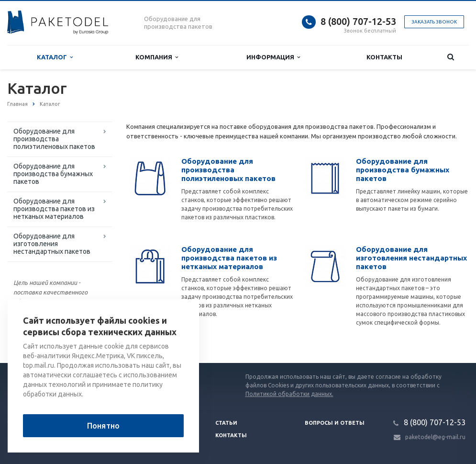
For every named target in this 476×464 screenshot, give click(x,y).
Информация (273, 57)
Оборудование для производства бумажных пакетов (53, 174)
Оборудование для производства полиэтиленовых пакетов (54, 139)
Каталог (55, 57)
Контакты (384, 57)
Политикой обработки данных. (289, 394)
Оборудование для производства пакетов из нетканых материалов (54, 209)
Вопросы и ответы (335, 423)
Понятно (103, 426)
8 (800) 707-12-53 (358, 21)
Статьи (226, 423)
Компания (157, 57)
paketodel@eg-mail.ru (435, 437)
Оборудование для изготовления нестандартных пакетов (52, 244)
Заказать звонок (434, 22)
